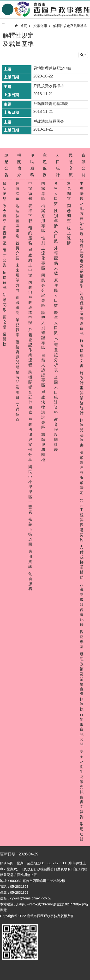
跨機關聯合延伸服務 (30, 392)
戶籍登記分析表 (56, 355)
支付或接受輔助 (82, 562)
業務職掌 (18, 327)
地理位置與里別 (18, 221)
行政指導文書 (82, 353)
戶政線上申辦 (30, 263)
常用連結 (82, 832)
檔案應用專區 (43, 218)
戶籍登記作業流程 (30, 347)
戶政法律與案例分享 (30, 440)
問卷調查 (69, 213)
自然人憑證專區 (43, 370)
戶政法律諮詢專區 (43, 410)
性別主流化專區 (43, 253)
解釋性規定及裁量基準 (70, 26)
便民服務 (32, 165)
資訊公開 (40, 26)
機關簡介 (19, 165)
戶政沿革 (18, 191)
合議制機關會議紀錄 (82, 605)
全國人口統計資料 (56, 395)
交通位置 (18, 412)
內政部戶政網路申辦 (30, 303)
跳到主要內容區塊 (3, 3)
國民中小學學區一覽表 (30, 489)
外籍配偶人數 (56, 261)
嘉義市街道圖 (30, 532)
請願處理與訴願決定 (82, 473)
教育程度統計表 (56, 435)
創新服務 (30, 581)
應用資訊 (30, 559)
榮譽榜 (5, 339)
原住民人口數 (56, 293)
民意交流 (71, 165)
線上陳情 (69, 235)
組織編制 (18, 305)
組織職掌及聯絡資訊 (82, 313)
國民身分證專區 (43, 290)
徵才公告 (5, 258)
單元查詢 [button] (83, 55)
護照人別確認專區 (43, 330)
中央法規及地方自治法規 (82, 209)
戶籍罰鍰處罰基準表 (51, 104)
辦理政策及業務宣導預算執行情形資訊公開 (82, 699)
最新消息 (5, 191)
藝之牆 (5, 322)
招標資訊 (5, 280)
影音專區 (5, 235)
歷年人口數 (56, 323)
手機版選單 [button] (8, 9)
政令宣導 (5, 213)
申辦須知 (30, 191)
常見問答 (69, 191)
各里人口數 (56, 194)
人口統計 (58, 165)
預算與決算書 (82, 433)
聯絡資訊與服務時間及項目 (18, 370)
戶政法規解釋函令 (49, 121)
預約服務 (30, 235)
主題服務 (45, 165)
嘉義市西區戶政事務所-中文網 (52, 9)
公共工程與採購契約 (82, 520)
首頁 (24, 26)
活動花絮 (5, 302)
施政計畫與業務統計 (82, 393)
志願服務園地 (43, 447)
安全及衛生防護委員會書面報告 (82, 784)
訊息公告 (6, 165)
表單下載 (30, 213)
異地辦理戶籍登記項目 (53, 68)
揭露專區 (82, 639)
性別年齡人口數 (56, 226)
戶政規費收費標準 (49, 86)
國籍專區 (43, 191)
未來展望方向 (18, 278)
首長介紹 (18, 251)
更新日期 (8, 854)
